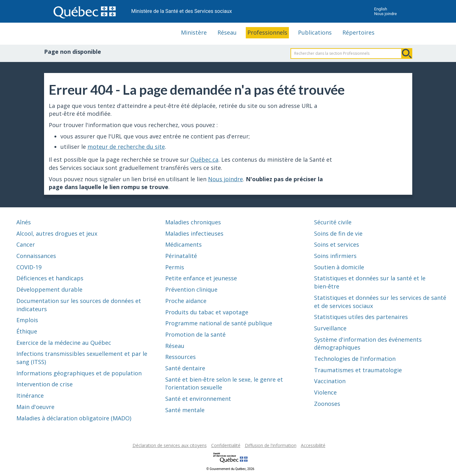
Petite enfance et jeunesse (201, 278)
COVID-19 (29, 267)
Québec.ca (204, 160)
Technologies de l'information (355, 359)
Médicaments (183, 244)
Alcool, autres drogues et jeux (57, 233)
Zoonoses (327, 404)
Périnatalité (181, 256)
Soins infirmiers (335, 256)
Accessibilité (313, 445)
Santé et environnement (198, 399)
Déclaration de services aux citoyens (170, 445)
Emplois (27, 320)
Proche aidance (186, 301)
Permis (175, 267)
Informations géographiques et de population (79, 373)
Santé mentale (185, 410)
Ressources (180, 357)
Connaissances (36, 256)
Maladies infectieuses (194, 233)
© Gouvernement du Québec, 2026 (230, 469)
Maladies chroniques (193, 222)
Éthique (27, 331)
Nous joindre (386, 14)
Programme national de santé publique (219, 323)
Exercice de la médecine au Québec (64, 343)
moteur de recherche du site (126, 147)
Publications (315, 32)
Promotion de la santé (195, 334)
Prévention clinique (191, 289)
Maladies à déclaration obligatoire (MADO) (74, 418)
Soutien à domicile (339, 267)
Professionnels (267, 32)
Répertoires (358, 32)
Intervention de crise (45, 384)
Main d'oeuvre (35, 407)
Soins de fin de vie (338, 233)
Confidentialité (226, 445)
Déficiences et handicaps (50, 278)
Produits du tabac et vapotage (207, 312)
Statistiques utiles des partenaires (361, 317)
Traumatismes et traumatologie (358, 370)
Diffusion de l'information (271, 445)
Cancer (26, 244)
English (381, 9)
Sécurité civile (333, 222)
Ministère (194, 32)
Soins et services (337, 244)
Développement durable (49, 289)
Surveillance (330, 328)
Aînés (24, 222)
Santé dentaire (185, 368)
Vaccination (330, 381)
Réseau (227, 32)
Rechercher (407, 53)
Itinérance (30, 395)
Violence (325, 392)
